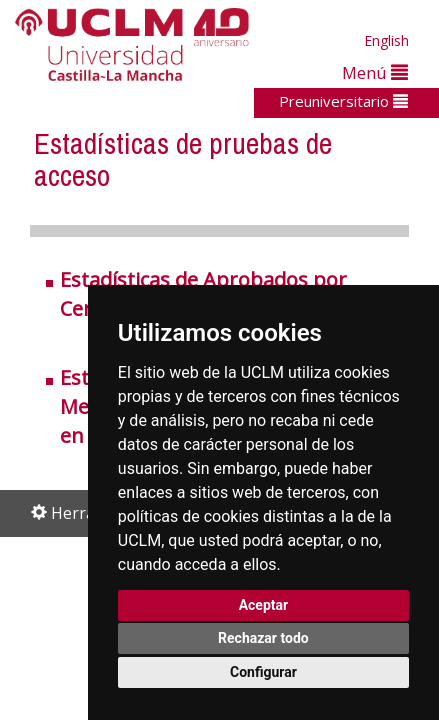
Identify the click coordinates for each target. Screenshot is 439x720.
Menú (375, 72)
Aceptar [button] (264, 605)
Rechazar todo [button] (263, 638)
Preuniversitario (343, 101)
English (386, 40)
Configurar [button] (263, 672)
